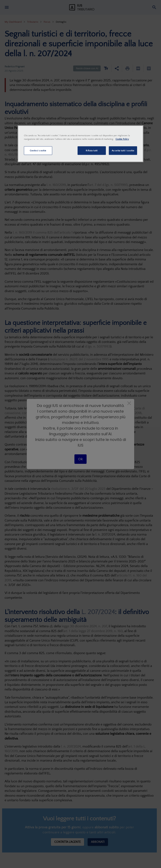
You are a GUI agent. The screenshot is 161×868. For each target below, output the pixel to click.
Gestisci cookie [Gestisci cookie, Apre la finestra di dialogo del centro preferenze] (38, 151)
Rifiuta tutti (92, 151)
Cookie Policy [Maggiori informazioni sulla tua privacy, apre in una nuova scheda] (122, 139)
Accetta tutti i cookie (123, 151)
